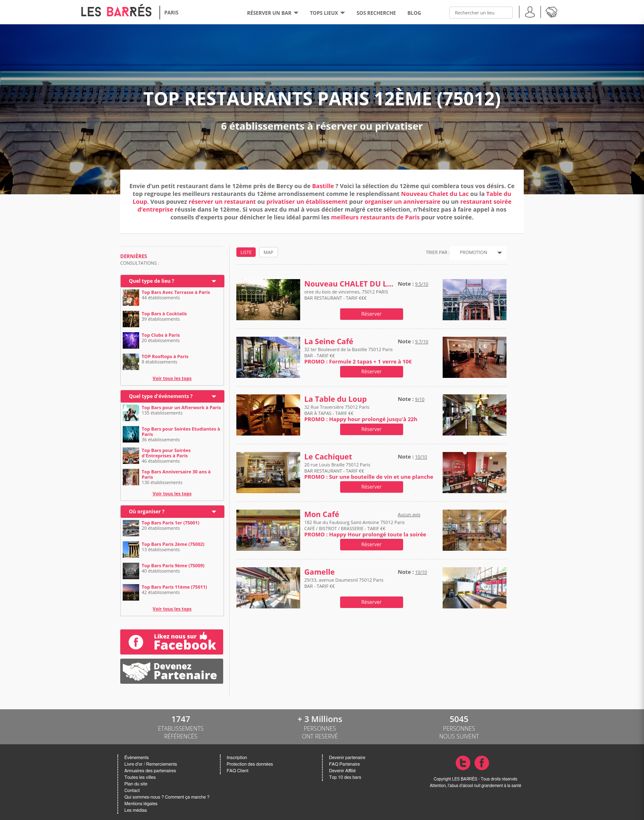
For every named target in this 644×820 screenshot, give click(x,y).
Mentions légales (141, 804)
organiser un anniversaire (403, 202)
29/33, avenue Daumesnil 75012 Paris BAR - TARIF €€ (344, 583)
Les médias (136, 810)
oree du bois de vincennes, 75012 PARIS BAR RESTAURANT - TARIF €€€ (346, 298)
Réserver (371, 314)
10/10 (421, 457)
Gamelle (320, 572)
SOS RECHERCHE (376, 13)
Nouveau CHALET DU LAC (349, 284)
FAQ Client (238, 771)
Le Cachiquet (328, 457)
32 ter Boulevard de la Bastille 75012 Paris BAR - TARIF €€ (358, 355)
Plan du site (136, 784)
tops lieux (328, 13)
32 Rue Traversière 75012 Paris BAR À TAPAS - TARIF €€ (361, 413)
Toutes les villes (140, 777)
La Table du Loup (336, 399)
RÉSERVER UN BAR (273, 13)
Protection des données (250, 764)
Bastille (323, 186)
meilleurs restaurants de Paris (375, 217)
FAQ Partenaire (344, 764)
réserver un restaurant (222, 202)
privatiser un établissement (308, 202)
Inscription (237, 758)
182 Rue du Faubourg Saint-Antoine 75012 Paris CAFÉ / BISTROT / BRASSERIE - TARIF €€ (365, 528)
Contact (132, 791)
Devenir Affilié (342, 771)
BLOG (414, 13)
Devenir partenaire (347, 758)
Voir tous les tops (172, 378)
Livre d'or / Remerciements (151, 764)
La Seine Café (329, 341)
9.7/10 (422, 341)
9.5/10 (422, 284)
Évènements (136, 758)
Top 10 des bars (345, 777)
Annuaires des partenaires (150, 771)
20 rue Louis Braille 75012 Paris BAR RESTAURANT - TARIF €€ (369, 471)
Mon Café (322, 514)
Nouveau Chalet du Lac (435, 194)
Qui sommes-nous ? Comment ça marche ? (167, 797)
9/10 (420, 399)
